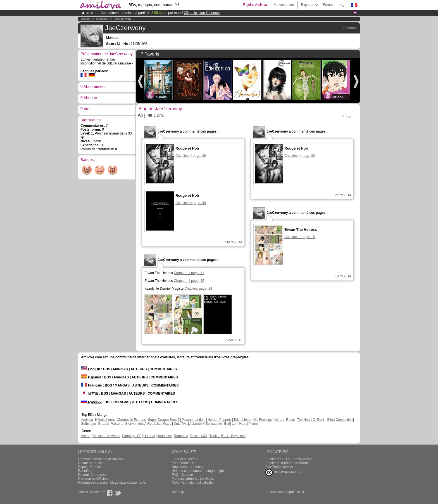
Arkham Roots (284, 420)
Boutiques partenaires (188, 467)
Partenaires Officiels (93, 479)
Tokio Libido (242, 420)
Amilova (87, 420)
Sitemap (178, 492)
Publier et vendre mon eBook (287, 463)
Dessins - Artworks (106, 436)
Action (86, 436)
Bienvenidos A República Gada (148, 424)
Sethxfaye (88, 424)
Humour (149, 436)
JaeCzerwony (123, 19)
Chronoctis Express (131, 420)
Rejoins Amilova (255, 5)
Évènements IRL (184, 463)
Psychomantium (193, 420)
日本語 (90, 393)
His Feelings (263, 420)
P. (344, 117)
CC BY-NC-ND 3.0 (283, 472)
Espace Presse (90, 467)
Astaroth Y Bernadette (206, 424)
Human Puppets (220, 420)
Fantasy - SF (132, 436)
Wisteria (117, 424)
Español (91, 377)
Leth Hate (239, 424)
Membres (102, 19)
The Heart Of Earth (311, 420)
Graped (104, 424)
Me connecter (284, 5)
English (91, 369)
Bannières (86, 471)
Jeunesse (164, 436)
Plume (253, 424)
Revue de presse (91, 463)
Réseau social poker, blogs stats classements (112, 483)
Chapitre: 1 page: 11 (189, 273)
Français (91, 385)
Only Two (180, 424)
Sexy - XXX (199, 436)
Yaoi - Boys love (234, 436)
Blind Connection (340, 420)
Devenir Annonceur (92, 475)
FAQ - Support (183, 475)
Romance (181, 436)
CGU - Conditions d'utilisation (194, 483)
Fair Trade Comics (279, 467)
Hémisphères (105, 420)
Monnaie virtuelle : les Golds (193, 479)
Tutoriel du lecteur (185, 459)
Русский (91, 402)
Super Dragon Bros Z (164, 420)
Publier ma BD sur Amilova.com (289, 459)
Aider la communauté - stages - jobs (199, 471)
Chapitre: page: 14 (198, 289)
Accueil (85, 19)
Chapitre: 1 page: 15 (189, 281)
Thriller (215, 436)
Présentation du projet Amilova (101, 459)
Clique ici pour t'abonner (202, 13)
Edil (227, 424)
